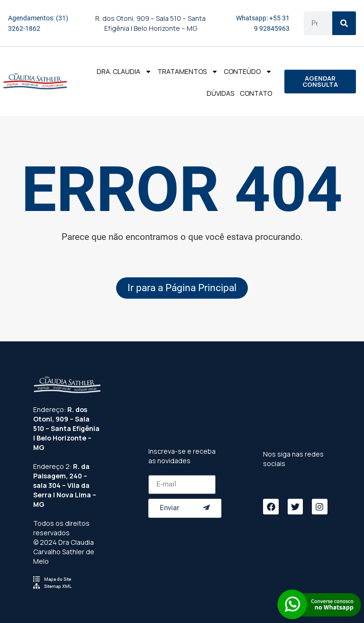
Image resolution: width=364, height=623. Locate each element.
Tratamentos (188, 72)
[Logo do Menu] (35, 81)
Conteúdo (248, 72)
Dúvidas (220, 93)
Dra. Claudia (124, 72)
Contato (256, 93)
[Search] (344, 23)
